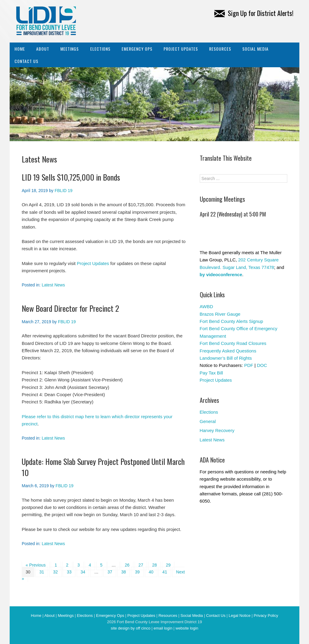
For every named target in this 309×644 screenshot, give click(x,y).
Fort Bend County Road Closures (233, 343)
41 (165, 572)
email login (163, 628)
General (208, 421)
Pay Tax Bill (211, 373)
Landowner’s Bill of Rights (226, 358)
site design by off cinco (131, 628)
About (43, 49)
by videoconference (221, 275)
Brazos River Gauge (220, 314)
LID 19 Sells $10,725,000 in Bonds (71, 177)
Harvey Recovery (217, 430)
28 (154, 565)
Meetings (70, 49)
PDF (249, 365)
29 (168, 565)
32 (56, 572)
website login (187, 628)
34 (83, 572)
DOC (262, 365)
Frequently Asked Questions (228, 351)
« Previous (36, 565)
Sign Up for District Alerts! (254, 13)
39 (137, 572)
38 (124, 572)
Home (20, 49)
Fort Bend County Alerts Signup (231, 321)
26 (127, 565)
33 (69, 572)
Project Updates (181, 49)
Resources (220, 49)
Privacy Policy (266, 616)
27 (141, 565)
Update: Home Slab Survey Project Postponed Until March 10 (103, 467)
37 (110, 572)
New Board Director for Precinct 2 (70, 308)
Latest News (53, 285)
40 (151, 572)
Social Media (255, 49)
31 (42, 572)
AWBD (206, 306)
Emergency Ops (137, 49)
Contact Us (26, 61)
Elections (100, 49)
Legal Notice (240, 616)
